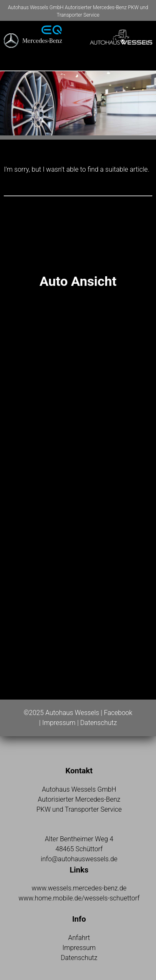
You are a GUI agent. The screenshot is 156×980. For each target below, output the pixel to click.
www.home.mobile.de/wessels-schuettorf (79, 898)
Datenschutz (99, 723)
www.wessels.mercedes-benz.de (79, 888)
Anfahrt (79, 938)
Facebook (118, 713)
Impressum (59, 723)
